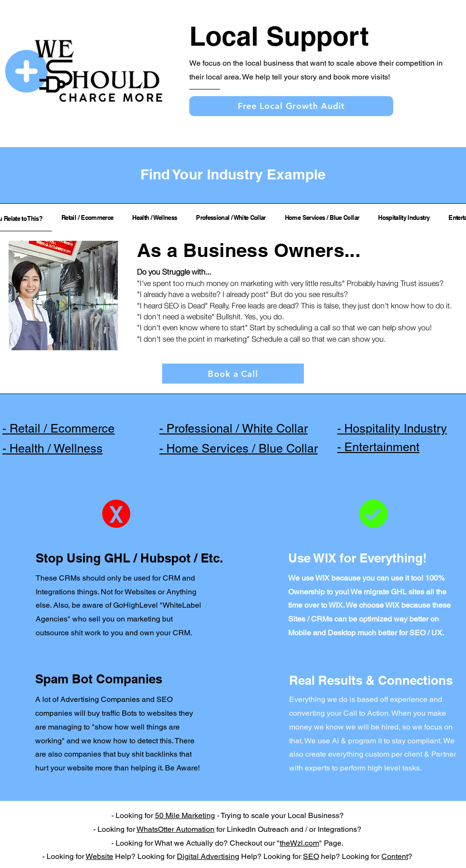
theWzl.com (299, 843)
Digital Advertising (208, 856)
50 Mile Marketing (185, 815)
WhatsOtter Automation (175, 829)
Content (395, 856)
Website (99, 856)
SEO (311, 856)
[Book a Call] (233, 374)
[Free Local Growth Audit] (291, 106)
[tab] (87, 217)
